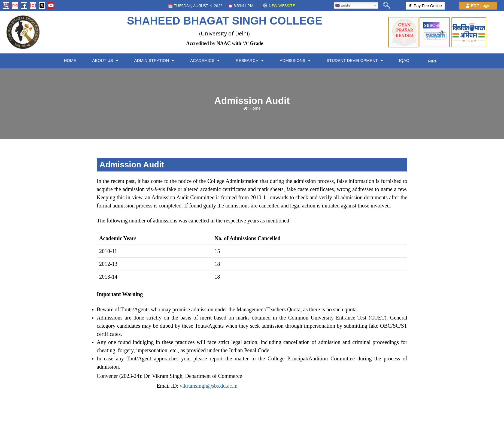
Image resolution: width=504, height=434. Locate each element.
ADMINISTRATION (156, 60)
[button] (106, 60)
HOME (70, 60)
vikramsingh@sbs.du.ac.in (208, 385)
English (344, 5)
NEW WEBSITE (282, 6)
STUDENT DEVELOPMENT (359, 60)
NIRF (435, 60)
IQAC (409, 60)
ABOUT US (106, 60)
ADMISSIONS (298, 60)
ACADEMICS (207, 60)
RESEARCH (252, 60)
